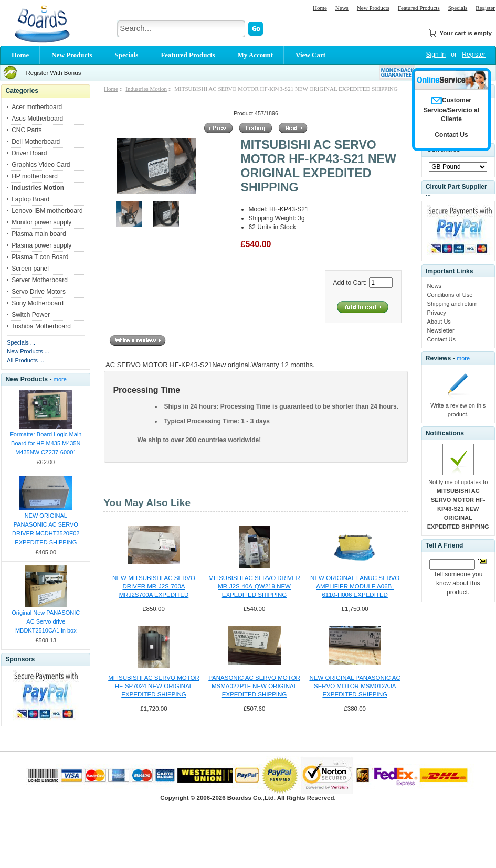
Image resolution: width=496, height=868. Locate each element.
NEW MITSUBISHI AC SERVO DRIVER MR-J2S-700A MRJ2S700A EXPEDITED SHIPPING (154, 587)
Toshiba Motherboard (41, 326)
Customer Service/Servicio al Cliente (451, 110)
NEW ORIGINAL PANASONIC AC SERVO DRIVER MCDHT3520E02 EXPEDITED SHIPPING (46, 529)
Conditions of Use (450, 295)
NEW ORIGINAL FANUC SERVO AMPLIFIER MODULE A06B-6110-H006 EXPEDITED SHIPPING (355, 587)
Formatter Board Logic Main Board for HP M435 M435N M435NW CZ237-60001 (46, 443)
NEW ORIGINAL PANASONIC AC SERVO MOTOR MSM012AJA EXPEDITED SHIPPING (355, 686)
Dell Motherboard (36, 142)
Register (485, 8)
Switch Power (31, 315)
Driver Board (29, 153)
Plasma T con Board (40, 257)
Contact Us (441, 339)
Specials (458, 8)
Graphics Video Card (41, 165)
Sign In (436, 55)
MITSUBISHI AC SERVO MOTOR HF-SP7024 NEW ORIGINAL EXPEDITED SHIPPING (154, 686)
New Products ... (28, 351)
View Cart (310, 55)
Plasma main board (39, 234)
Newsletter (441, 330)
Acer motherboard (37, 107)
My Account (256, 55)
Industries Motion (146, 89)
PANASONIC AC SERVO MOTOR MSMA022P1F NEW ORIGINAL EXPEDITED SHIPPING (254, 686)
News (342, 8)
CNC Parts (27, 130)
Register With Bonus (53, 73)
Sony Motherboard (38, 303)
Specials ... (21, 342)
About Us (439, 322)
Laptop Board (30, 199)
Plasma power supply (41, 245)
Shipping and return (452, 304)
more (60, 379)
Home (320, 8)
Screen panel (30, 269)
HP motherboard (35, 176)
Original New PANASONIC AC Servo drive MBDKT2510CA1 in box (46, 621)
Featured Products (419, 8)
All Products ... (25, 360)
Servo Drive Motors (39, 292)
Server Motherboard (40, 280)
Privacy (437, 313)
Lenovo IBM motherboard (47, 211)
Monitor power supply (41, 222)
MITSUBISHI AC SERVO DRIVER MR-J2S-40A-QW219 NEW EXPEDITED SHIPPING (254, 586)
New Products (373, 8)
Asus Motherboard (37, 119)
